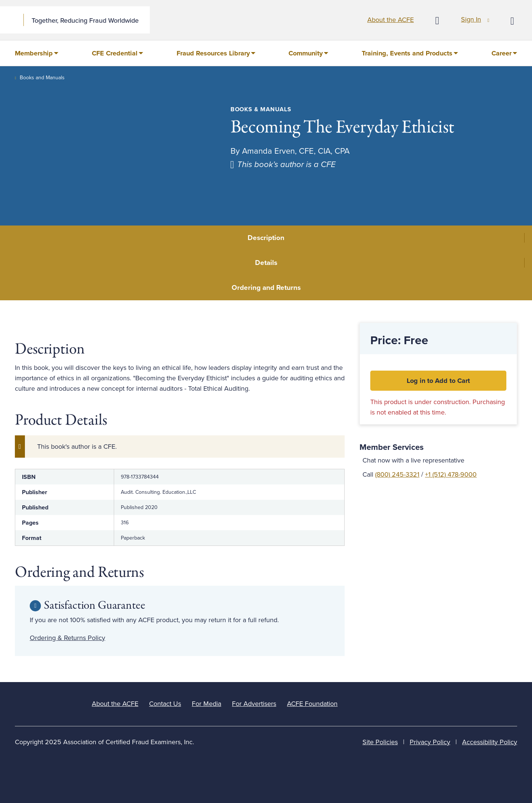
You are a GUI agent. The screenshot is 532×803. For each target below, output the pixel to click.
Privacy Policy (430, 742)
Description (266, 238)
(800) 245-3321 (397, 474)
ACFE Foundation (312, 704)
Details (266, 263)
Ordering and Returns (266, 288)
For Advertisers (254, 704)
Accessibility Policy (490, 742)
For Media (207, 704)
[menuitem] (37, 53)
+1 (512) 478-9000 (451, 474)
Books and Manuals (42, 78)
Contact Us (165, 704)
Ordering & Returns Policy (67, 638)
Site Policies (380, 742)
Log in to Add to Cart (438, 381)
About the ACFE (391, 20)
